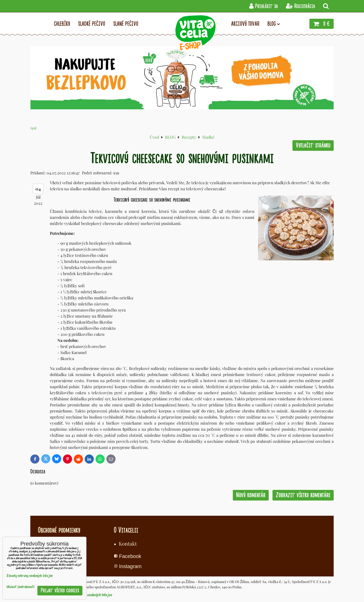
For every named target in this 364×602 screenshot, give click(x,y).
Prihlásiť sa (264, 6)
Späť (33, 128)
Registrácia (300, 6)
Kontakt (128, 543)
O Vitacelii (126, 530)
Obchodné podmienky (59, 530)
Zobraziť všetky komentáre (303, 495)
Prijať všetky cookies (60, 590)
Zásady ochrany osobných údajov (88, 595)
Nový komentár (251, 495)
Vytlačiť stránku (313, 145)
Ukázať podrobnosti (20, 587)
